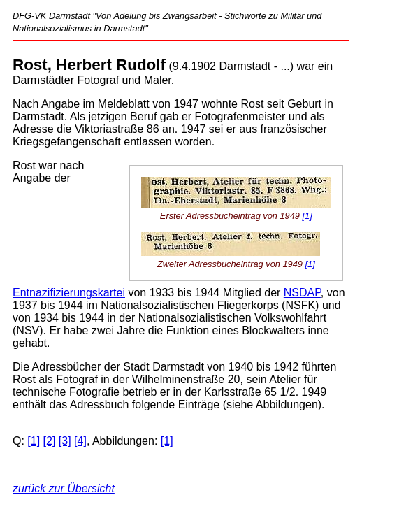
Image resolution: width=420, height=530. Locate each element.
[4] (80, 441)
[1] (307, 216)
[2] (50, 441)
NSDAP (302, 293)
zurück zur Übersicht (64, 488)
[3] (65, 441)
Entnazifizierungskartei (69, 293)
